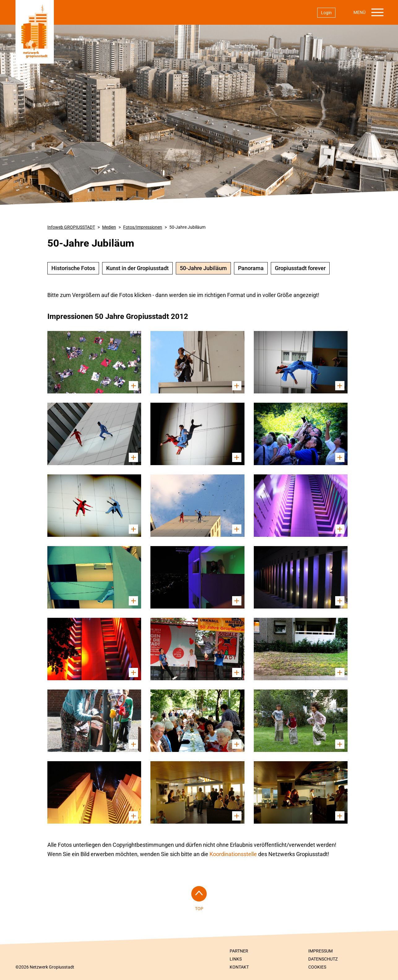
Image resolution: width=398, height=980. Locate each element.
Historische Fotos (73, 268)
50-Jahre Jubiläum (187, 227)
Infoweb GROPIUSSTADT (71, 227)
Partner (239, 951)
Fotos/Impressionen (143, 227)
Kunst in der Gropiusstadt (137, 268)
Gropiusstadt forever (300, 268)
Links (236, 959)
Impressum (320, 951)
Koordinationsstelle (234, 854)
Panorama (251, 268)
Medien (109, 227)
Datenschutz (323, 959)
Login (326, 13)
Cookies (317, 967)
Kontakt (239, 967)
